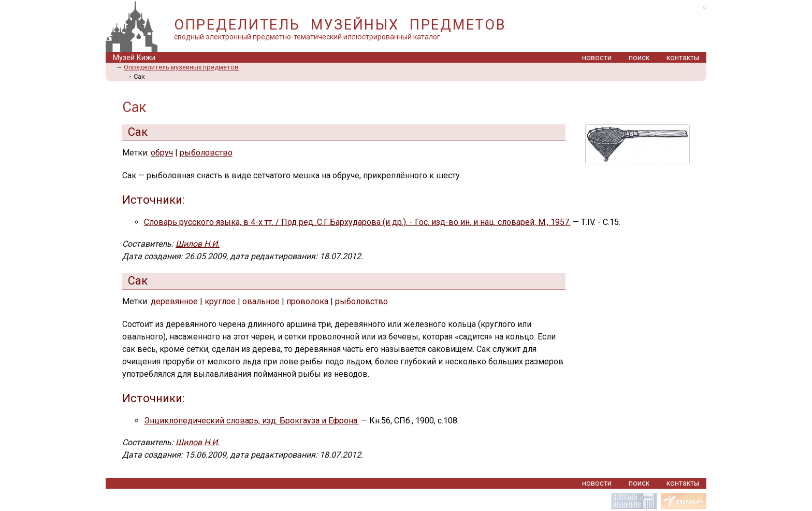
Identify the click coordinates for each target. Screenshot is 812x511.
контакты (683, 58)
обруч (162, 153)
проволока (307, 301)
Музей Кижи (134, 58)
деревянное (174, 301)
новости (597, 58)
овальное (261, 301)
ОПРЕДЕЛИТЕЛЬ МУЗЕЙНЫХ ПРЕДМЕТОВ (340, 25)
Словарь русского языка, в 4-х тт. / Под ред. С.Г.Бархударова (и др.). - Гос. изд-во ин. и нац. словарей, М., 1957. (357, 222)
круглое (220, 301)
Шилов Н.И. (198, 244)
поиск (639, 58)
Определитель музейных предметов (181, 67)
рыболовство (206, 153)
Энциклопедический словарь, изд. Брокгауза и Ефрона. (251, 421)
